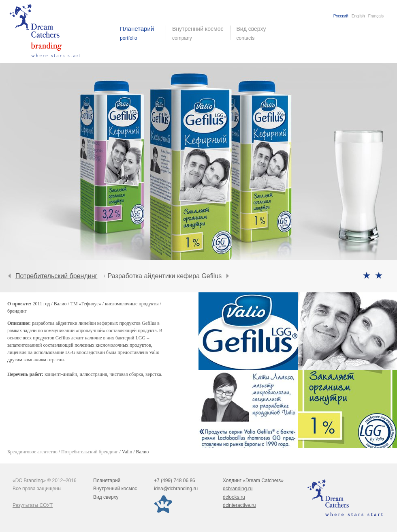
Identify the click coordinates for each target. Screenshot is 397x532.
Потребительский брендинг (56, 276)
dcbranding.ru (238, 489)
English (358, 16)
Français (376, 16)
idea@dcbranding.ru (176, 489)
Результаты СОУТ (33, 505)
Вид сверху (256, 33)
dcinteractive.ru (239, 505)
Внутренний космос (115, 489)
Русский (341, 16)
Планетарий (107, 481)
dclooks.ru (234, 497)
